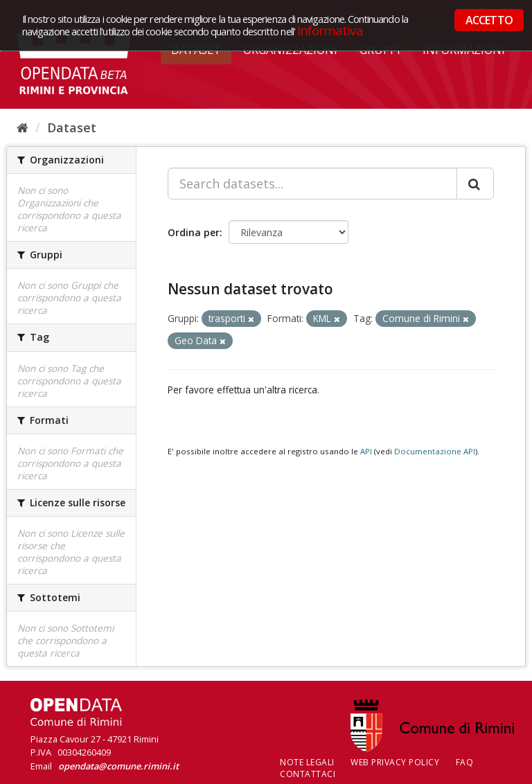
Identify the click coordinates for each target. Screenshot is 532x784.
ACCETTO (489, 20)
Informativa (330, 30)
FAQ (465, 762)
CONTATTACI (308, 774)
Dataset (72, 127)
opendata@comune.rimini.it (118, 766)
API (366, 451)
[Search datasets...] (312, 184)
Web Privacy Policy (395, 762)
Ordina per (194, 232)
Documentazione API (435, 451)
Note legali (307, 762)
